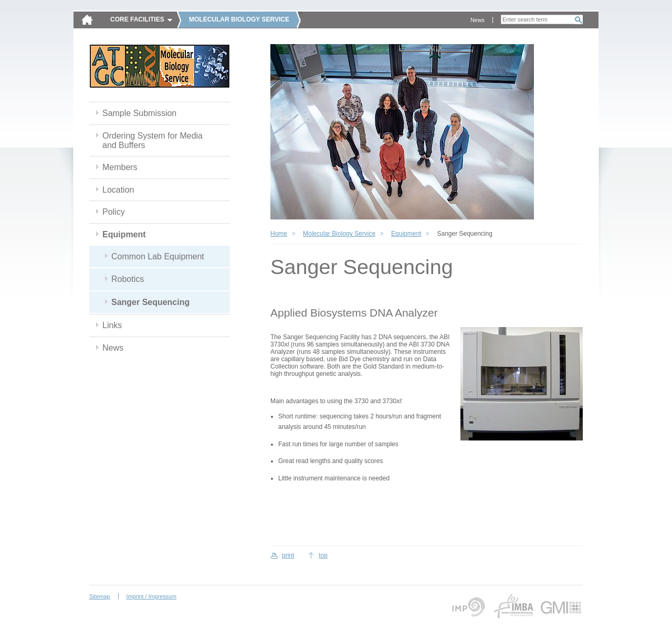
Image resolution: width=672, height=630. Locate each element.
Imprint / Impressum (151, 596)
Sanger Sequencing (150, 302)
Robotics (128, 279)
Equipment (124, 234)
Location (118, 190)
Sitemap (100, 596)
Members (120, 167)
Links (112, 325)
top (323, 555)
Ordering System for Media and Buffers (153, 140)
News (477, 20)
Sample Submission (139, 113)
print (288, 555)
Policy (114, 212)
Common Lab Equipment (158, 256)
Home (279, 234)
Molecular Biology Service (339, 234)
